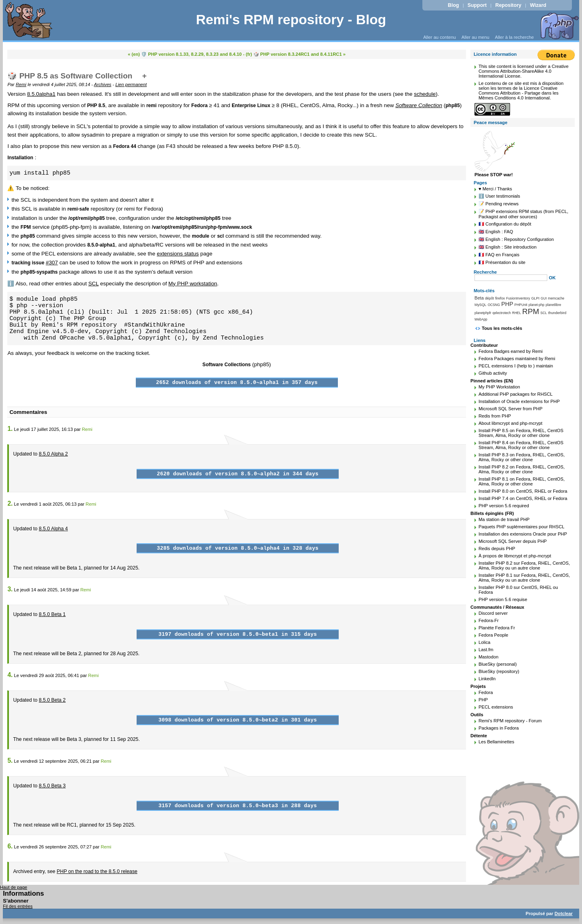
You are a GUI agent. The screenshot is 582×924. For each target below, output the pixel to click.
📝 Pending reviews (499, 204)
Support (477, 5)
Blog (453, 5)
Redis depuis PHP (497, 548)
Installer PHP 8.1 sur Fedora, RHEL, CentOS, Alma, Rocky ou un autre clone (524, 578)
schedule (425, 94)
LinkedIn (487, 679)
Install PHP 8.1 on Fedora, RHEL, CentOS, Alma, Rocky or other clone (522, 481)
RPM (531, 311)
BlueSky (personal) (498, 664)
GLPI (535, 298)
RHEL (517, 313)
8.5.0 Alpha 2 (53, 454)
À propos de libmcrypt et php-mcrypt (515, 556)
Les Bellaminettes (496, 742)
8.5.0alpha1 (41, 94)
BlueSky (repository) (499, 671)
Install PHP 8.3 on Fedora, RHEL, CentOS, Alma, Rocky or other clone (522, 457)
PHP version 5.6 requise (503, 599)
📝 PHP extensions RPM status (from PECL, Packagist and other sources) (523, 214)
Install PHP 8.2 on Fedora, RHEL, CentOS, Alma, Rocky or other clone (522, 469)
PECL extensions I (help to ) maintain (516, 366)
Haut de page (14, 887)
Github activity (493, 373)
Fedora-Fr (489, 620)
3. (10, 589)
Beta (479, 298)
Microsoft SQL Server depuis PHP (513, 541)
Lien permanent (131, 84)
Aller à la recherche (514, 37)
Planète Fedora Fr (497, 628)
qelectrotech (502, 313)
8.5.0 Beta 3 (52, 786)
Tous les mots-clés (502, 328)
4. (10, 675)
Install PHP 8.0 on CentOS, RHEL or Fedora (523, 491)
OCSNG (494, 305)
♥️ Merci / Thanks (495, 189)
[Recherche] (511, 278)
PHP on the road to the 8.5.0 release (97, 871)
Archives (103, 84)
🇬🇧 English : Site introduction (507, 247)
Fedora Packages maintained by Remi (517, 359)
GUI (544, 298)
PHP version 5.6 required (504, 506)
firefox (500, 298)
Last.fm (486, 650)
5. (10, 761)
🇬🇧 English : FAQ (496, 232)
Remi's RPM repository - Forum (510, 721)
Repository (508, 5)
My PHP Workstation (499, 387)
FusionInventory (518, 298)
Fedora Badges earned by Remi (511, 351)
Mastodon (488, 657)
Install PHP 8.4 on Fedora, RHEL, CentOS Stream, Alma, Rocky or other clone (521, 445)
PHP (507, 304)
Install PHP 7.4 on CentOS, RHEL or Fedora (523, 498)
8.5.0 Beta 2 (52, 700)
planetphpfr (483, 313)
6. (10, 846)
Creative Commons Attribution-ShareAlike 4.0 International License (524, 71)
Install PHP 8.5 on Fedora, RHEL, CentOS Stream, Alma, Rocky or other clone (521, 433)
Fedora (486, 692)
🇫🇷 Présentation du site (502, 262)
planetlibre (553, 305)
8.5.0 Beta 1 (52, 614)
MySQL (481, 305)
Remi (21, 84)
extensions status (178, 254)
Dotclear (564, 913)
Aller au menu (476, 37)
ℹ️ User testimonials (499, 196)
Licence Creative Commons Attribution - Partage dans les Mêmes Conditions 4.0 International (519, 93)
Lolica (484, 642)
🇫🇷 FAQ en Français (499, 255)
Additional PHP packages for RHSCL (516, 394)
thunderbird (557, 313)
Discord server (493, 613)
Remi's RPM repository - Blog (291, 20)
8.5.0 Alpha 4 (53, 529)
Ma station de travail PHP (504, 519)
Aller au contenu (440, 37)
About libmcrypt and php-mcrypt (510, 423)
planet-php (537, 305)
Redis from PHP (495, 416)
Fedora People (493, 635)
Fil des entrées (18, 906)
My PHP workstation (193, 284)
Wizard (538, 5)
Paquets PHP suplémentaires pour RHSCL (521, 527)
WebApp (481, 319)
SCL (93, 284)
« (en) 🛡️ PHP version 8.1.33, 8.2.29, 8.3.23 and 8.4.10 (185, 54)
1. (10, 429)
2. (10, 503)
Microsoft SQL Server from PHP (510, 409)
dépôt (489, 298)
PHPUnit (521, 305)
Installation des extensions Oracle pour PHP (523, 534)
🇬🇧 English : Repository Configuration (516, 239)
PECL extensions (496, 707)
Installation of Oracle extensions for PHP (519, 401)
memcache (556, 298)
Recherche (485, 272)
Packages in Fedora (499, 728)
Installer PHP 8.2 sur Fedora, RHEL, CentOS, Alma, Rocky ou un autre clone (524, 565)
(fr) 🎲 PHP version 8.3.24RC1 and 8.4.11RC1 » (296, 54)
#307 (52, 263)
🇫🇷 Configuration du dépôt (505, 224)
